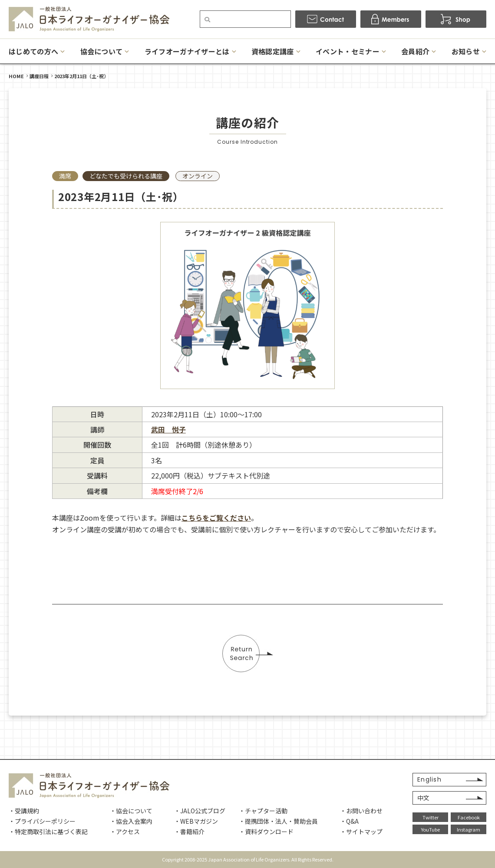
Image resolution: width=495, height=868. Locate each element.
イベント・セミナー (348, 51)
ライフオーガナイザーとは (187, 51)
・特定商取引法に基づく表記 (48, 832)
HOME (16, 76)
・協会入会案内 (131, 821)
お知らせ (466, 51)
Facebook (469, 817)
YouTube (431, 829)
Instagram (469, 829)
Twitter (431, 817)
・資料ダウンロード (266, 832)
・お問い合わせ (361, 811)
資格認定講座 (273, 51)
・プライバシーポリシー (42, 821)
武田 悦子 (168, 429)
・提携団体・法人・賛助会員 (278, 821)
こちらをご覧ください (216, 518)
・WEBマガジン (196, 821)
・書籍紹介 (189, 832)
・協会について (131, 811)
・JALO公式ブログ (200, 811)
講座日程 (39, 76)
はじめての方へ (33, 51)
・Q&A (349, 821)
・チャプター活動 (263, 811)
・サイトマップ (361, 832)
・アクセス (125, 832)
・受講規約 (24, 811)
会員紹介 (415, 51)
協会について (102, 51)
